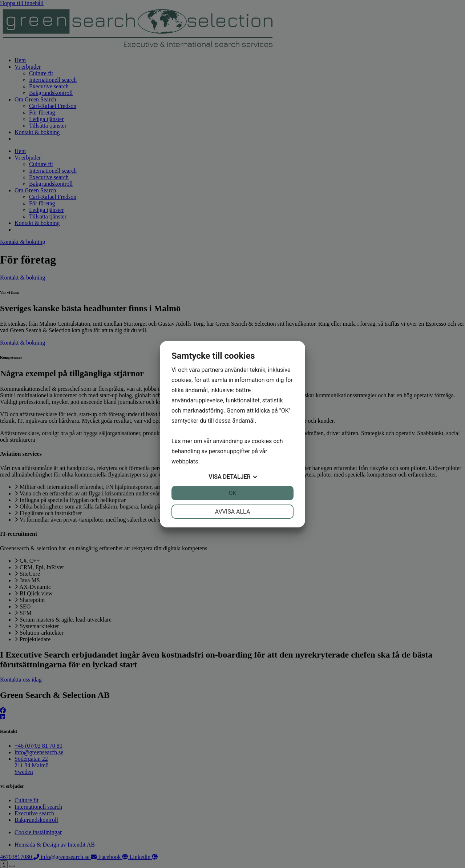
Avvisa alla (233, 512)
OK (232, 493)
